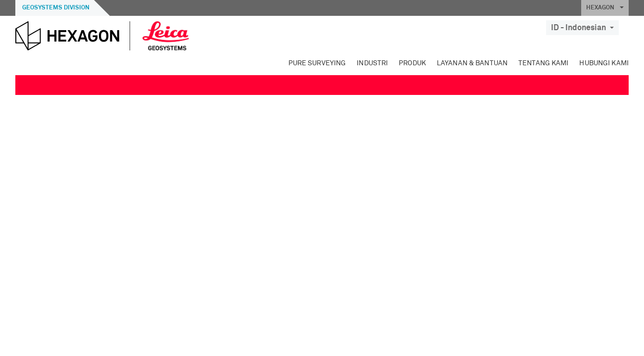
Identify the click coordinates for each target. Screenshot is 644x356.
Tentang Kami (544, 63)
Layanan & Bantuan (472, 63)
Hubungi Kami (604, 63)
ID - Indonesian (582, 28)
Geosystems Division (56, 8)
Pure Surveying (317, 63)
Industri (372, 63)
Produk (412, 63)
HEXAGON (605, 8)
